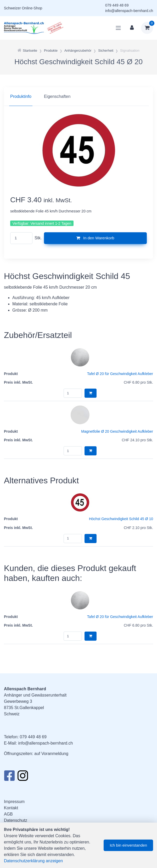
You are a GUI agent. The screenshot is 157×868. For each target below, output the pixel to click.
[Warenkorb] (147, 28)
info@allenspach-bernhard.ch (129, 11)
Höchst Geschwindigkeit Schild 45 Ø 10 (121, 519)
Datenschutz (16, 820)
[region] (78, 97)
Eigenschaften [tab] (57, 96)
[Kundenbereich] (132, 28)
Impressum (14, 802)
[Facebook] (9, 777)
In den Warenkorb (95, 238)
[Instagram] (23, 777)
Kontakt (11, 808)
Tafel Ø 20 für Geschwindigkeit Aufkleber (120, 374)
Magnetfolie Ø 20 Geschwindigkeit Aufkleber (117, 431)
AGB (8, 814)
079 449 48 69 (117, 5)
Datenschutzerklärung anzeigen (33, 861)
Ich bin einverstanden (128, 845)
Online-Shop (32, 8)
